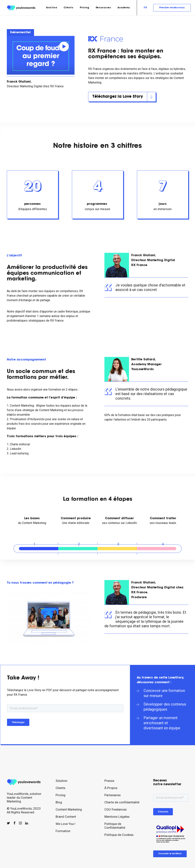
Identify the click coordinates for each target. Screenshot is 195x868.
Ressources (103, 8)
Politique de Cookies (119, 835)
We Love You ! (65, 824)
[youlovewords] (22, 8)
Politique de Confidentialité (115, 826)
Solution (52, 8)
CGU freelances (116, 809)
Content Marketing (69, 809)
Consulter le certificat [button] (170, 854)
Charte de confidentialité (122, 802)
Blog (59, 802)
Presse (109, 781)
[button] (8, 823)
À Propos (111, 788)
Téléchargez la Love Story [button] (124, 97)
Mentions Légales (117, 817)
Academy (124, 8)
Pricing (85, 8)
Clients (68, 8)
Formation (63, 831)
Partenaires (113, 795)
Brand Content (66, 817)
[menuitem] (52, 8)
